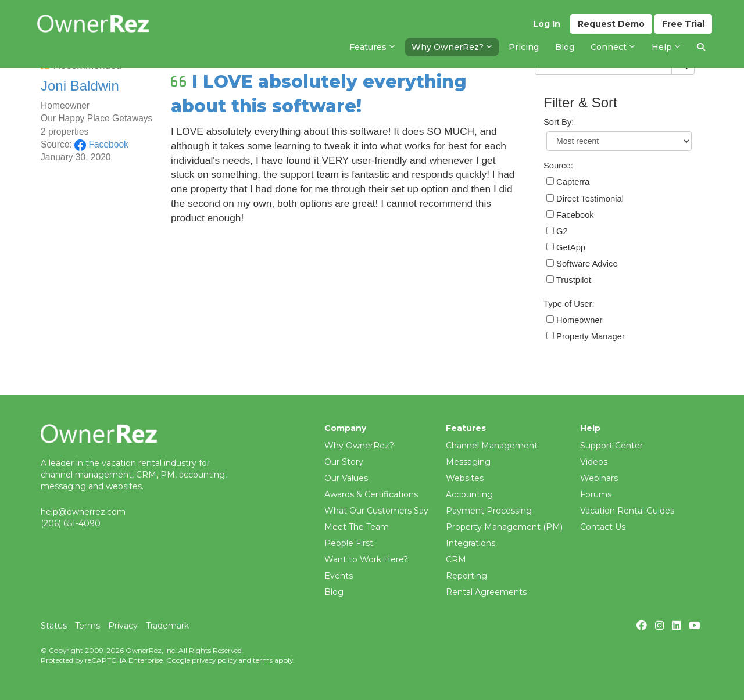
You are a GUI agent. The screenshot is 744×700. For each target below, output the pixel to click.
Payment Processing (489, 511)
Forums (596, 494)
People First (349, 543)
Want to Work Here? (366, 559)
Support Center (611, 446)
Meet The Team (357, 527)
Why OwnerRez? (359, 446)
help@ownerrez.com (83, 512)
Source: (558, 166)
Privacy (123, 626)
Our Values (346, 478)
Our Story (344, 462)
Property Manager (586, 336)
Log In (547, 24)
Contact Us (603, 527)
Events (339, 576)
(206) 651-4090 (71, 523)
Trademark (167, 626)
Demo (611, 24)
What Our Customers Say (376, 511)
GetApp (566, 247)
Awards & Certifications (371, 494)
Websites (465, 478)
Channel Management (492, 446)
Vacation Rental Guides (627, 511)
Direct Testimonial (585, 199)
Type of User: (569, 304)
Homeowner (574, 320)
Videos (594, 462)
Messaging (468, 462)
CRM (456, 559)
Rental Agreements (486, 592)
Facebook (101, 144)
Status (54, 626)
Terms (87, 626)
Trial (683, 24)
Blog (334, 592)
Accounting (469, 494)
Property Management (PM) (504, 527)
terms (263, 660)
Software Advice (582, 264)
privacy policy (214, 660)
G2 (557, 231)
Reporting (466, 576)
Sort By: (559, 122)
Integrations (471, 543)
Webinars (599, 478)
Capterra (568, 182)
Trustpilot (569, 280)
